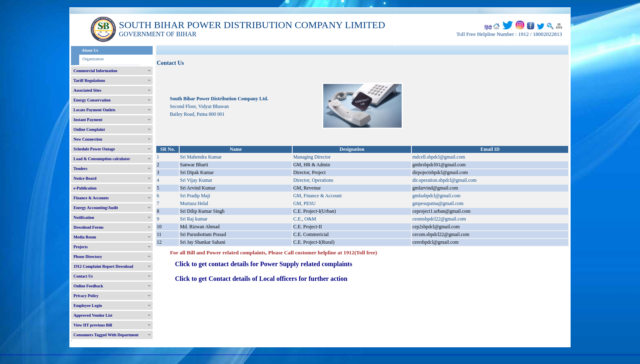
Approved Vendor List (93, 315)
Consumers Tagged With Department (106, 335)
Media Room (85, 237)
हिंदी (488, 28)
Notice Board (85, 178)
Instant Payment (88, 120)
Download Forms (89, 227)
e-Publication (85, 188)
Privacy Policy (86, 296)
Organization (93, 59)
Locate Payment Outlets (94, 110)
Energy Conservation (92, 100)
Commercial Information (95, 71)
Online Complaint (89, 129)
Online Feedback (88, 286)
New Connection (88, 139)
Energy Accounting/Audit (96, 208)
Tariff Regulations (89, 81)
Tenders (80, 169)
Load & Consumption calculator (102, 159)
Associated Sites (87, 90)
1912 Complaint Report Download (103, 266)
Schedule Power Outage (94, 149)
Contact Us (83, 276)
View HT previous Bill (93, 325)
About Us (90, 50)
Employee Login (88, 306)
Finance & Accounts (91, 198)
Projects (81, 247)
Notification (84, 217)
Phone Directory (88, 257)
